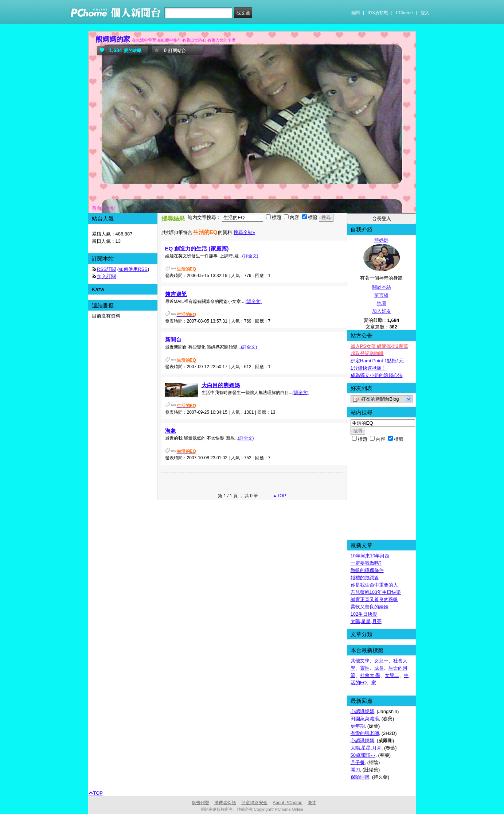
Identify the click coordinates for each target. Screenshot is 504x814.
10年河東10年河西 (370, 556)
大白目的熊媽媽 (221, 385)
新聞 (355, 13)
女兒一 (381, 661)
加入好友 (382, 311)
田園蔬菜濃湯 (365, 719)
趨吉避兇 (176, 294)
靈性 (365, 668)
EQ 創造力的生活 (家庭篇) (197, 248)
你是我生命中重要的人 (374, 585)
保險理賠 (360, 777)
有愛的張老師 (365, 733)
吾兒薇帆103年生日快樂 (376, 592)
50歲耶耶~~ (363, 755)
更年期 (358, 726)
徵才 (312, 803)
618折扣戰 (378, 13)
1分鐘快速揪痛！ (368, 368)
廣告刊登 (200, 803)
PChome (404, 13)
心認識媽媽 (362, 711)
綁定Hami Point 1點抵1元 (377, 361)
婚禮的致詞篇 (365, 578)
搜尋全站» (244, 232)
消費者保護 (225, 803)
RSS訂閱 (107, 269)
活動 (111, 208)
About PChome (287, 803)
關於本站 (382, 287)
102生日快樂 (364, 614)
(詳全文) (250, 256)
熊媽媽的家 (113, 39)
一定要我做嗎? (366, 563)
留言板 (381, 295)
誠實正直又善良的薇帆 (374, 599)
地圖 (382, 303)
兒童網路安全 (254, 803)
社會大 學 (370, 675)
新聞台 (173, 340)
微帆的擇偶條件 (367, 570)
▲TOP (279, 496)
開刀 (355, 770)
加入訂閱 (106, 276)
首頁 (97, 208)
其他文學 (360, 661)
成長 (379, 668)
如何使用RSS (133, 269)
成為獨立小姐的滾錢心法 (377, 375)
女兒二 (392, 675)
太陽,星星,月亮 (366, 621)
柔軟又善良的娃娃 (370, 607)
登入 (425, 13)
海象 (171, 431)
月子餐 (358, 762)
